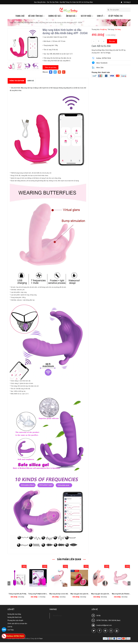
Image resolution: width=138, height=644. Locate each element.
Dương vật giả (55, 16)
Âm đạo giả (72, 16)
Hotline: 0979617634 (101, 58)
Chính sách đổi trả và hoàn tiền (17, 624)
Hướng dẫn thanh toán (15, 617)
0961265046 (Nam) (114, 620)
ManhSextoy (57, 616)
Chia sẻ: (45, 72)
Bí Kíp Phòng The (116, 16)
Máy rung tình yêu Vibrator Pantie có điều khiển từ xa (121, 594)
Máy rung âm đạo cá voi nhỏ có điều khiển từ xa (59, 594)
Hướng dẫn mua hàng (14, 614)
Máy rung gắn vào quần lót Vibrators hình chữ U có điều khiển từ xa (79, 594)
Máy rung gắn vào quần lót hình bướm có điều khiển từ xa (100, 594)
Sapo (41, 638)
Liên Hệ (10, 627)
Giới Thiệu (11, 630)
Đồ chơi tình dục (36, 16)
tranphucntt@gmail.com (104, 625)
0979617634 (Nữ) (102, 620)
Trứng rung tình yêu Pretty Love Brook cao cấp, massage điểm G (17, 594)
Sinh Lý (101, 16)
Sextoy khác (87, 16)
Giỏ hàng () (127, 2)
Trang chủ (20, 16)
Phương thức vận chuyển (15, 620)
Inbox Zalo (98, 67)
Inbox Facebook (100, 63)
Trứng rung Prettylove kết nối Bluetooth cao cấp (38, 594)
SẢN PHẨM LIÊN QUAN (69, 559)
